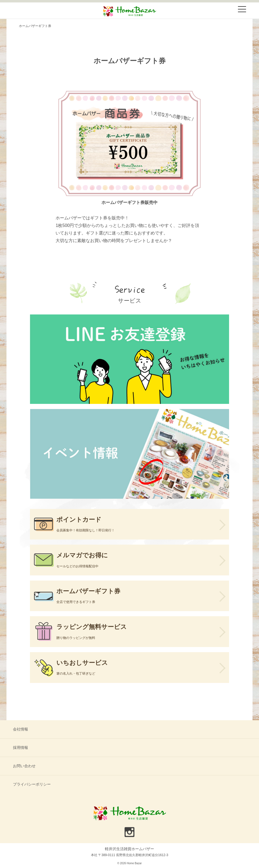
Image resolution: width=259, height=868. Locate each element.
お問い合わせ (24, 766)
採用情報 (21, 748)
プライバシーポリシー (32, 784)
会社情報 (21, 729)
